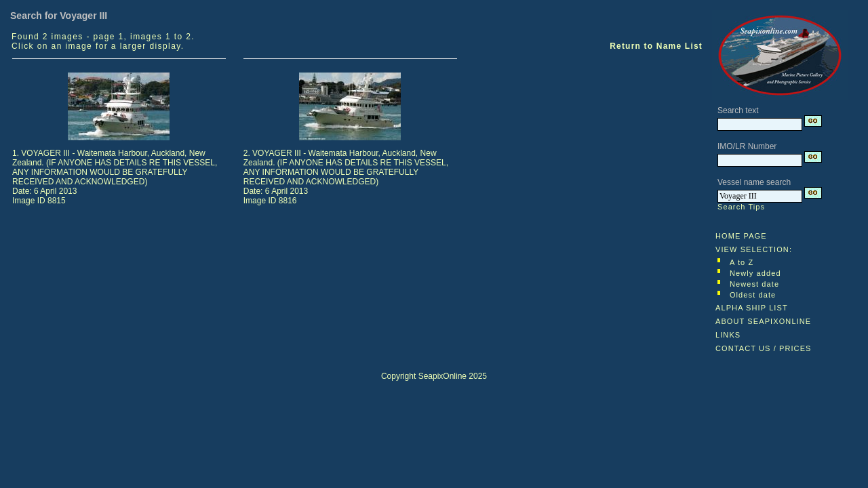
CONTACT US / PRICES (764, 348)
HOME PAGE (741, 236)
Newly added (755, 273)
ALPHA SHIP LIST (752, 308)
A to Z (742, 262)
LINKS (728, 335)
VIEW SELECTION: (754, 249)
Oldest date (753, 295)
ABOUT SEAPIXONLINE (763, 321)
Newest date (754, 284)
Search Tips (741, 207)
